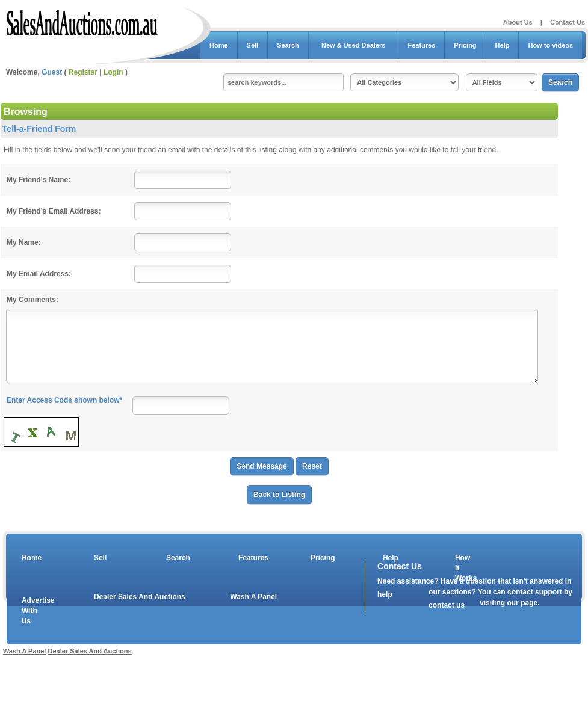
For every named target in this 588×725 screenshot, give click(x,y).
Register (83, 72)
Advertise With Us (31, 611)
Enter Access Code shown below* (64, 400)
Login (113, 72)
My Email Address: (39, 274)
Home (219, 45)
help (385, 594)
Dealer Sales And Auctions (140, 597)
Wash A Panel (253, 597)
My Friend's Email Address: (54, 211)
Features (421, 45)
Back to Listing (279, 495)
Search (288, 45)
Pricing (465, 45)
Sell (253, 45)
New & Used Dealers (354, 45)
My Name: (24, 242)
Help (503, 45)
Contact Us (568, 22)
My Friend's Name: (39, 180)
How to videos (550, 45)
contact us (447, 605)
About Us (518, 22)
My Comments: (32, 300)
